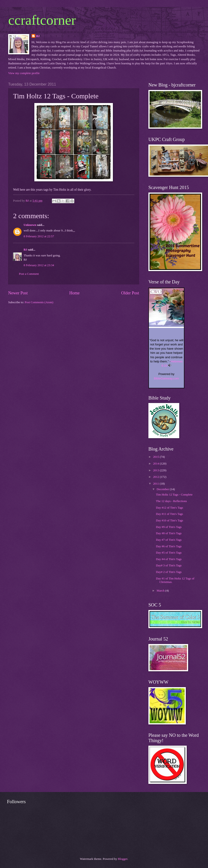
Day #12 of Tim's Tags (169, 508)
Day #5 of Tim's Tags (169, 553)
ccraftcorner (42, 20)
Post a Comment (29, 274)
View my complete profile (24, 73)
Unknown (30, 225)
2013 (156, 470)
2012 (156, 477)
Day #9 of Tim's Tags (169, 527)
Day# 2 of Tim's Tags (169, 572)
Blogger (123, 859)
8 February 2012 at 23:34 (39, 265)
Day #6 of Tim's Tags (169, 546)
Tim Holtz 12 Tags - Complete (174, 495)
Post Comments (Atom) (39, 302)
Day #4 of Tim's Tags (169, 559)
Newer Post (18, 293)
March (161, 591)
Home (74, 293)
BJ (38, 36)
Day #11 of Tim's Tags (169, 514)
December (163, 489)
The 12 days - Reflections (171, 501)
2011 (156, 484)
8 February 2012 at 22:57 (39, 236)
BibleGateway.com (166, 378)
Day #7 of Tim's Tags (169, 540)
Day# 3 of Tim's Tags (169, 565)
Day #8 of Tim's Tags (169, 533)
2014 (156, 464)
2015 (156, 457)
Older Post (130, 293)
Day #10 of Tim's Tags (169, 520)
